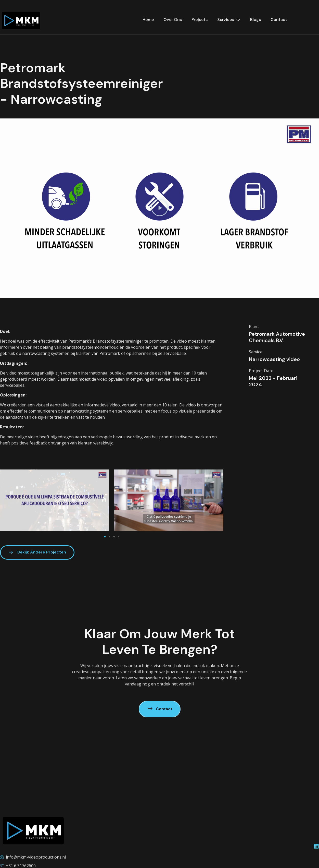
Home (148, 20)
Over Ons (173, 20)
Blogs (256, 20)
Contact (279, 20)
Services (229, 20)
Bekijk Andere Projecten (37, 552)
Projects (200, 20)
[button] (160, 208)
